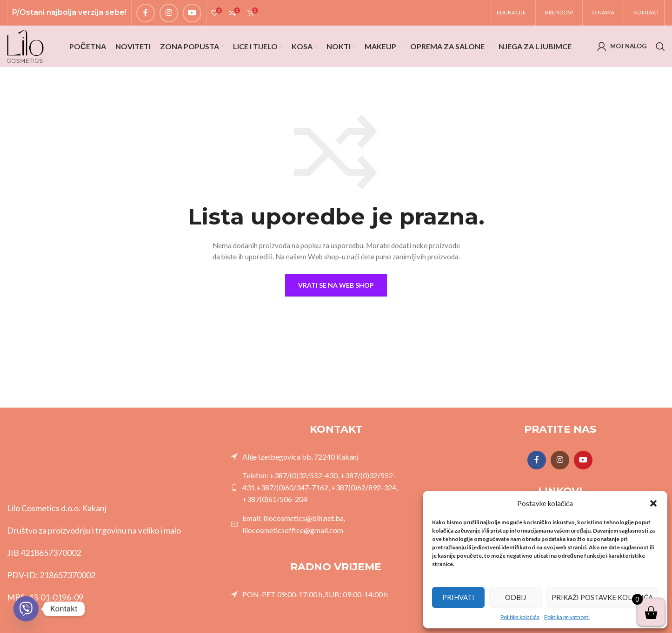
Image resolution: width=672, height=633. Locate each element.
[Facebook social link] (146, 14)
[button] (653, 503)
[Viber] (26, 609)
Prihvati (458, 597)
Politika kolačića (520, 617)
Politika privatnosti (567, 617)
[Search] (660, 52)
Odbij (516, 597)
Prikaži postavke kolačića (602, 597)
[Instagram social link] (169, 14)
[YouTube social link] (192, 14)
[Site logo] (28, 51)
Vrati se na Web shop (336, 293)
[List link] (336, 465)
